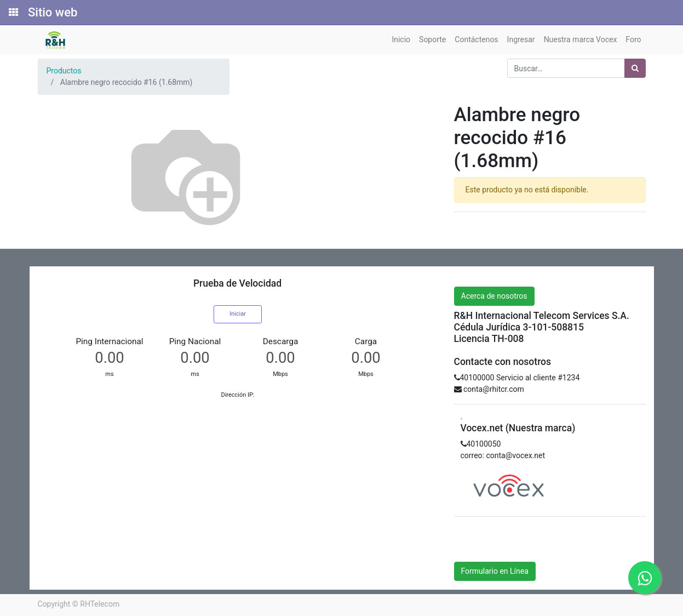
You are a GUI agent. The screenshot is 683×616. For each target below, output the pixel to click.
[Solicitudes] (13, 13)
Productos (64, 71)
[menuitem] (401, 40)
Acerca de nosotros (494, 296)
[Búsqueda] (635, 68)
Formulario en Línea (495, 571)
